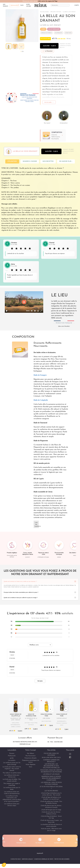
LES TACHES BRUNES (51, 791)
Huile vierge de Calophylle (16, 715)
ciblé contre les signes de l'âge (48, 1)
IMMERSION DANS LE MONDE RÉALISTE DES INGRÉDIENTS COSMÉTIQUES (51, 778)
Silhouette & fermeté (56, 12)
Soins (31, 767)
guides (12, 758)
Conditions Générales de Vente (44, 859)
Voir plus (40, 681)
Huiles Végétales (31, 765)
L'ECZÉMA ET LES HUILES (51, 774)
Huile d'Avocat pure (62, 715)
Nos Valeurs (31, 753)
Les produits (12, 760)
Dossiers (12, 753)
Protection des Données (62, 859)
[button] (4, 865)
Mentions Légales (27, 859)
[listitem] (40, 622)
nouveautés (14, 5)
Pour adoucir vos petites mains (12, 773)
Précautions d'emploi (31, 758)
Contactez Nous (16, 859)
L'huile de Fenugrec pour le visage (51, 810)
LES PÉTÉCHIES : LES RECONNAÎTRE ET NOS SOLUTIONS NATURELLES (51, 766)
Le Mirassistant (47, 51)
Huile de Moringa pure (31, 715)
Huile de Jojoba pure (46, 715)
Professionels (12, 756)
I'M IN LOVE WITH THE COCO (51, 758)
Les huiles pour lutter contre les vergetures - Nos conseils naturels (12, 769)
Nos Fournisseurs (31, 756)
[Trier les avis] (40, 645)
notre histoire (29, 5)
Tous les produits (44, 12)
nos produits (5, 5)
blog (22, 5)
